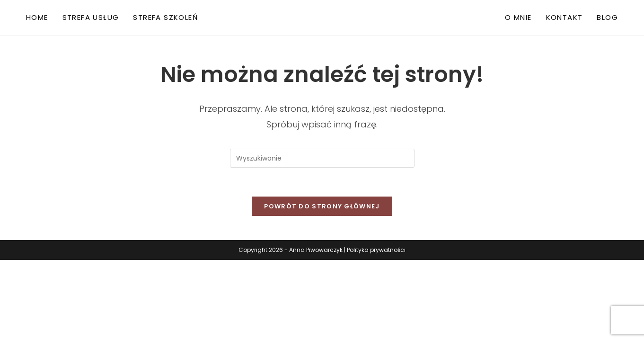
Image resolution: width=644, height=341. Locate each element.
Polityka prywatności (376, 250)
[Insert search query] (322, 158)
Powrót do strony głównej (322, 206)
